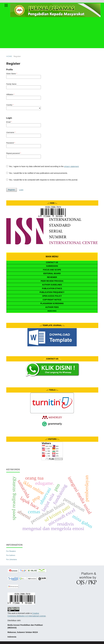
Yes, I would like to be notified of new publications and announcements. (37, 173)
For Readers (11, 551)
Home (9, 56)
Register (12, 190)
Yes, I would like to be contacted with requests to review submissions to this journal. (42, 180)
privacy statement (71, 166)
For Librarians (12, 559)
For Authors (11, 555)
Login (21, 190)
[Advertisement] (52, 28)
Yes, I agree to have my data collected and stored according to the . (43, 166)
